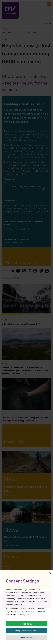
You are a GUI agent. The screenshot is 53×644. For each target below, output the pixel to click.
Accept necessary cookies (26, 630)
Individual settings (26, 637)
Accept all (26, 624)
